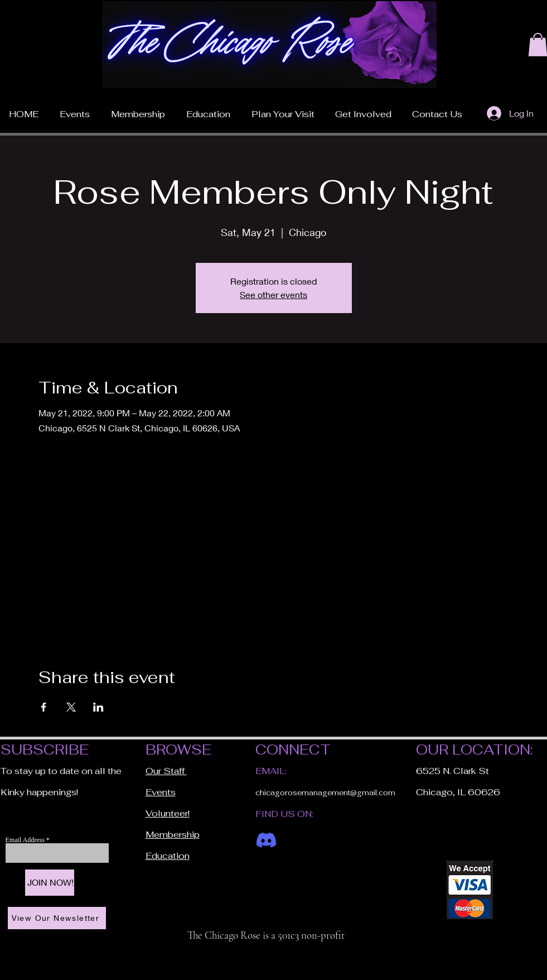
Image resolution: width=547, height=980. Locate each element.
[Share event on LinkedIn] (98, 707)
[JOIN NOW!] (50, 883)
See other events (273, 294)
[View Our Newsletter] (57, 918)
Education (168, 856)
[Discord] (266, 840)
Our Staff (166, 771)
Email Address (26, 840)
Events (161, 792)
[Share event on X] (71, 707)
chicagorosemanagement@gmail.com (325, 793)
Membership (173, 835)
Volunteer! (168, 813)
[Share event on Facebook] (44, 707)
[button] (283, 109)
